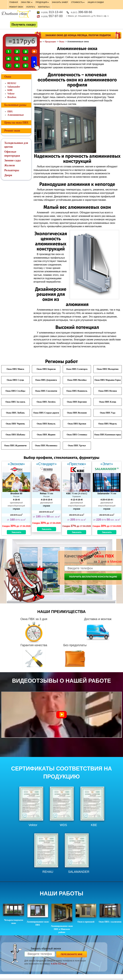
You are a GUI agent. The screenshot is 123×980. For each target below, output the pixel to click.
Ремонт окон (12, 131)
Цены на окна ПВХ (16, 123)
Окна (61, 42)
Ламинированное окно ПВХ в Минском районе (62, 919)
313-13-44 (52, 12)
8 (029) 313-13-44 (59, 964)
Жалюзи (10, 165)
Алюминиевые (16, 115)
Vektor (11, 94)
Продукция (50, 42)
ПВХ (10, 111)
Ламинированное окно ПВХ (38, 915)
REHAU (12, 83)
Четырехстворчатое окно (14, 914)
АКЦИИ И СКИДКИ (96, 2)
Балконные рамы (15, 105)
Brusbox (12, 97)
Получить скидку (24, 24)
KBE (10, 90)
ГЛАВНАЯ (13, 2)
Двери (8, 175)
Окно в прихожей (86, 913)
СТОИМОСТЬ (78, 2)
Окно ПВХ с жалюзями (110, 913)
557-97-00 (52, 16)
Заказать (16, 532)
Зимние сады (12, 160)
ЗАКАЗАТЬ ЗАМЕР (60, 2)
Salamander (14, 87)
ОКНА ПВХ (27, 2)
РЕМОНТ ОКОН (16, 7)
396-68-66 (82, 12)
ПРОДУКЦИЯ (42, 2)
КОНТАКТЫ (44, 7)
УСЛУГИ (31, 7)
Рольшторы (12, 170)
